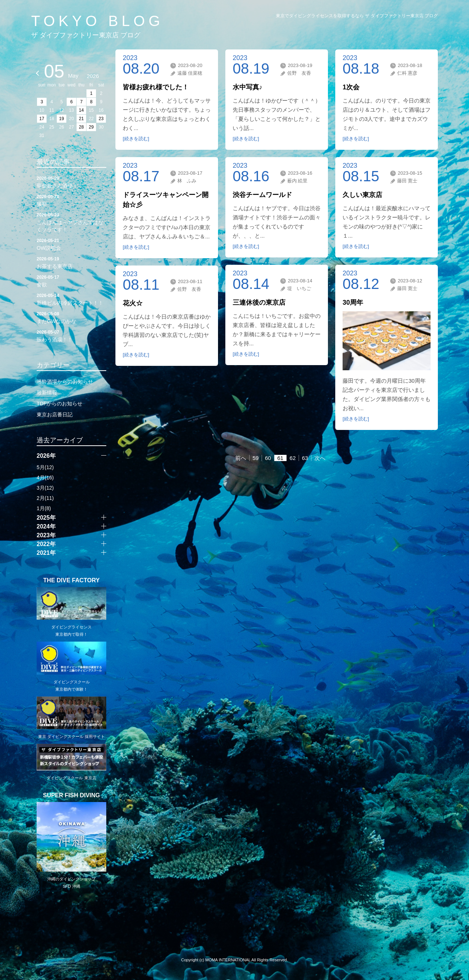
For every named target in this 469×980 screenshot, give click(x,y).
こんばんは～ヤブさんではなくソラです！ (71, 222)
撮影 (71, 200)
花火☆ (133, 303)
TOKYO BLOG (97, 21)
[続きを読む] (136, 139)
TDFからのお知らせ (60, 404)
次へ (320, 458)
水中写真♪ (248, 87)
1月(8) (44, 508)
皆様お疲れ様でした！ (156, 87)
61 (280, 458)
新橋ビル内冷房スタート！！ (71, 299)
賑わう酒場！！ (71, 335)
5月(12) (45, 467)
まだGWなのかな (71, 317)
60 (268, 458)
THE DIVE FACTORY (71, 580)
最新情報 (47, 393)
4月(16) (45, 478)
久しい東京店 (362, 195)
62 (293, 458)
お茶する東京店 (71, 262)
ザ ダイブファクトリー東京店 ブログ (86, 35)
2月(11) (45, 498)
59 (256, 458)
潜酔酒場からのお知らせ (65, 382)
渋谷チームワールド (262, 195)
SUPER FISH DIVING (71, 795)
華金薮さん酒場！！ (71, 182)
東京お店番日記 (55, 415)
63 (305, 458)
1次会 (351, 87)
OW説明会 (71, 244)
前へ (241, 458)
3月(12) (45, 488)
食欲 (71, 281)
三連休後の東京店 (259, 302)
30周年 (353, 302)
